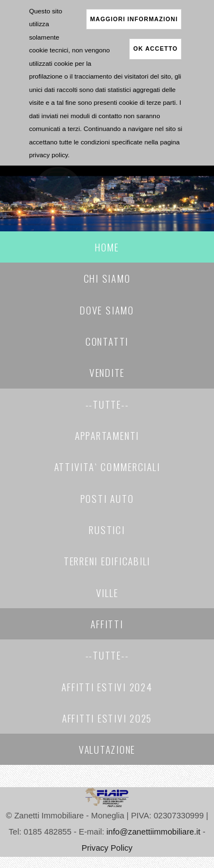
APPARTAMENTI (107, 435)
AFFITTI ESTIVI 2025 (107, 718)
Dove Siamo (107, 310)
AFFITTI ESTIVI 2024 (107, 687)
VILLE (107, 593)
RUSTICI (107, 530)
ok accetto (155, 49)
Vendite (107, 372)
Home (107, 247)
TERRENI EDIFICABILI (107, 561)
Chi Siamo (107, 278)
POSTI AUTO (107, 498)
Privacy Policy (107, 848)
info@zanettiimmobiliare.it (154, 832)
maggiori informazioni (134, 19)
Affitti (107, 624)
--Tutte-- (107, 404)
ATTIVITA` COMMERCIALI (107, 467)
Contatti (107, 341)
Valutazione (107, 749)
